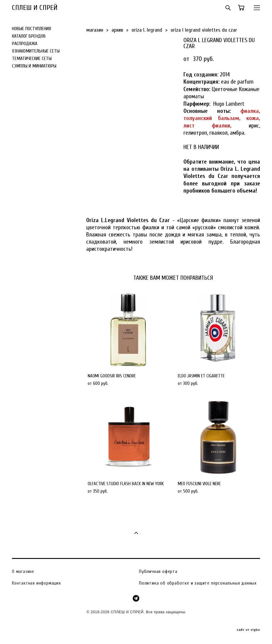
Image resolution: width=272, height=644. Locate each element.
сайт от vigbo (248, 630)
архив (117, 30)
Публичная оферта (158, 571)
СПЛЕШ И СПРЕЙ (35, 8)
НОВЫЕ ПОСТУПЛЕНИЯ (31, 29)
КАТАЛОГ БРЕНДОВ (29, 36)
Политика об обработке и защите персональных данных (198, 583)
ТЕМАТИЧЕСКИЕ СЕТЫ (32, 59)
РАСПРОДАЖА (25, 44)
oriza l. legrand (147, 30)
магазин (95, 30)
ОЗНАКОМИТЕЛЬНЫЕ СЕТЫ (36, 51)
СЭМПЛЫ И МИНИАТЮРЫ (34, 66)
